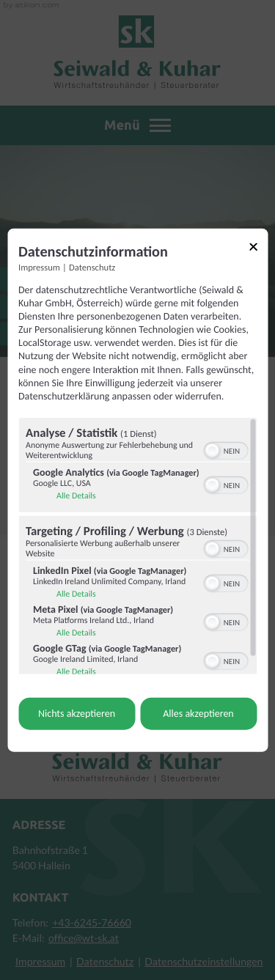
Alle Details (76, 496)
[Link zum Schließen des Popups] (258, 249)
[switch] (225, 449)
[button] (212, 451)
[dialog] (137, 490)
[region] (137, 546)
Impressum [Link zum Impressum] (39, 267)
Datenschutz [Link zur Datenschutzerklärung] (92, 267)
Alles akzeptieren (198, 714)
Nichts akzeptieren (77, 714)
